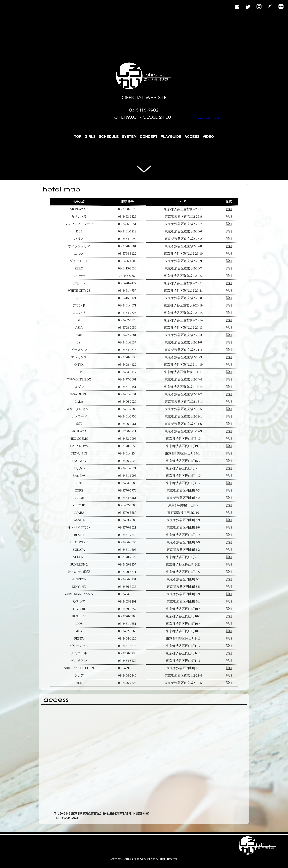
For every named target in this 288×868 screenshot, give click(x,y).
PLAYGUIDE (171, 137)
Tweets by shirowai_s (208, 118)
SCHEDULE (109, 137)
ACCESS (192, 137)
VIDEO (208, 137)
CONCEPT (149, 137)
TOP (78, 137)
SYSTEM (129, 137)
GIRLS (90, 137)
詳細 (229, 209)
